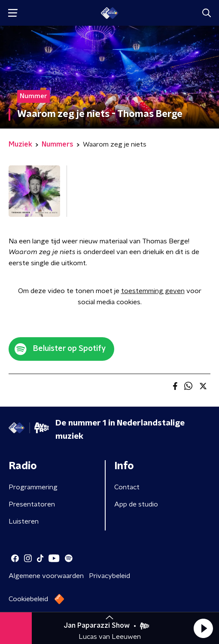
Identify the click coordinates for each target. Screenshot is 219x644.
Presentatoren (32, 504)
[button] (203, 628)
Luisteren (24, 521)
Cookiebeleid (28, 599)
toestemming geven (153, 291)
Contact (127, 487)
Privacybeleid (109, 576)
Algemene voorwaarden (46, 576)
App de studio (136, 504)
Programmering (33, 487)
